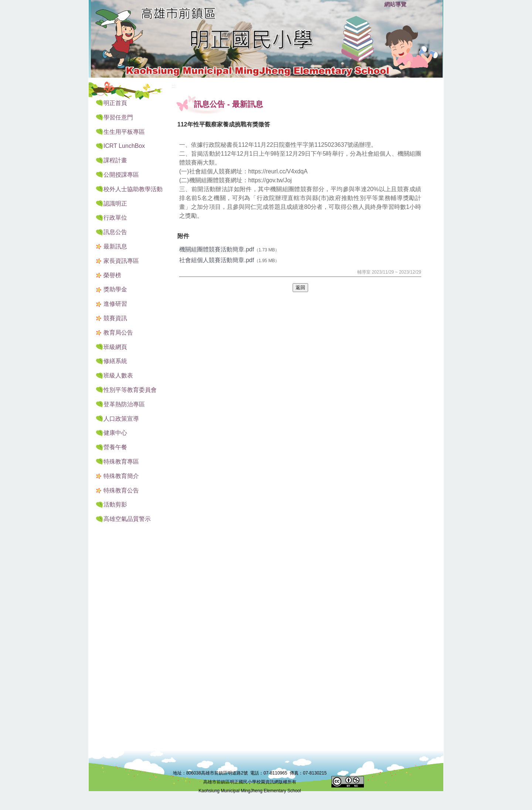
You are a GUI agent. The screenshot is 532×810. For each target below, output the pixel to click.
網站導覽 (395, 4)
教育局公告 (118, 333)
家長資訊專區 (121, 261)
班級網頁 (115, 347)
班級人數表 (118, 375)
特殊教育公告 (121, 490)
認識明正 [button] (115, 204)
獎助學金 (115, 289)
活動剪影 (115, 504)
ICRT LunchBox (124, 146)
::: (377, 5)
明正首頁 (115, 103)
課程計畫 (115, 160)
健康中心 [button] (115, 433)
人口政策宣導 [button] (121, 419)
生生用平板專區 (124, 132)
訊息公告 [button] (115, 232)
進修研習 (115, 304)
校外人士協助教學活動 (133, 189)
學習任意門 (118, 117)
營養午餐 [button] (115, 447)
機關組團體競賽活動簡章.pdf (217, 249)
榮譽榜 (112, 275)
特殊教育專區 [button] (121, 462)
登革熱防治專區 (124, 404)
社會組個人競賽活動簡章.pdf (217, 260)
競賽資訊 (115, 318)
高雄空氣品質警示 (127, 519)
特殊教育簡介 (121, 476)
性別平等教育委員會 (130, 390)
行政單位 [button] (115, 218)
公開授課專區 (121, 175)
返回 (300, 287)
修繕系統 (115, 361)
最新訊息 (115, 246)
